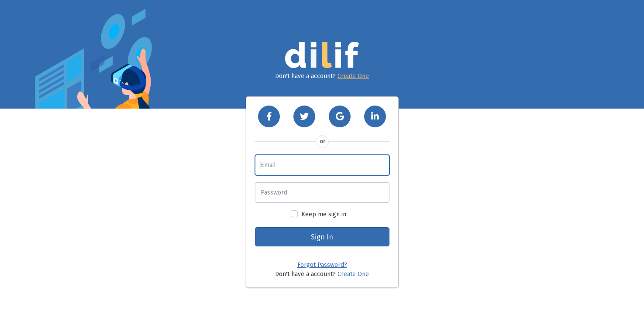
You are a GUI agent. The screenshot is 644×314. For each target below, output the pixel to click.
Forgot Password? (322, 265)
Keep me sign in (324, 214)
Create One (353, 76)
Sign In (322, 237)
